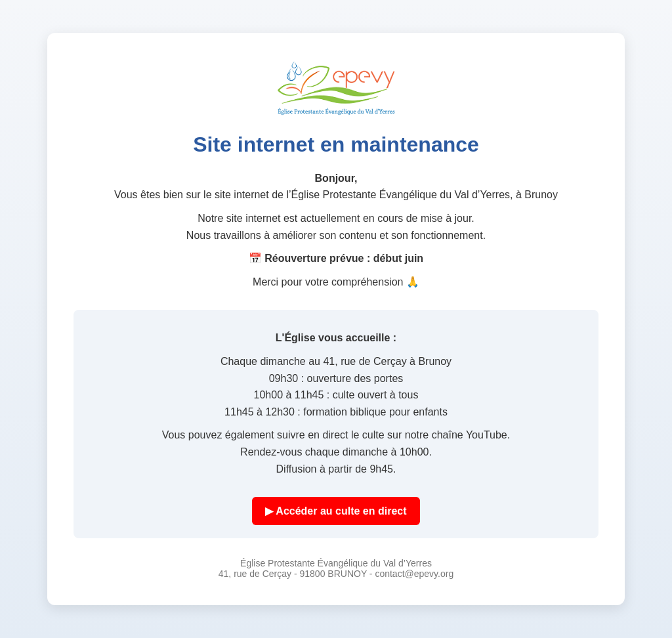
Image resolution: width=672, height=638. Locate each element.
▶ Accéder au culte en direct (336, 511)
